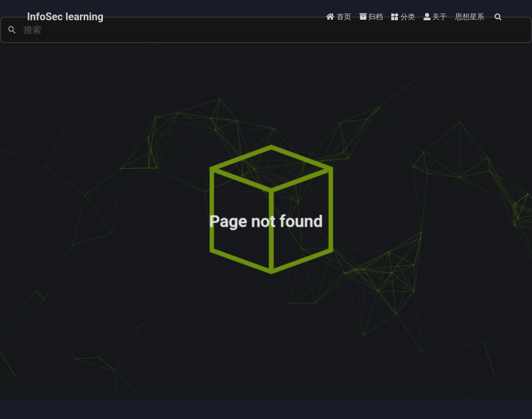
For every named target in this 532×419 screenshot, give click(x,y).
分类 (403, 17)
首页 (338, 17)
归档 (371, 17)
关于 (435, 17)
